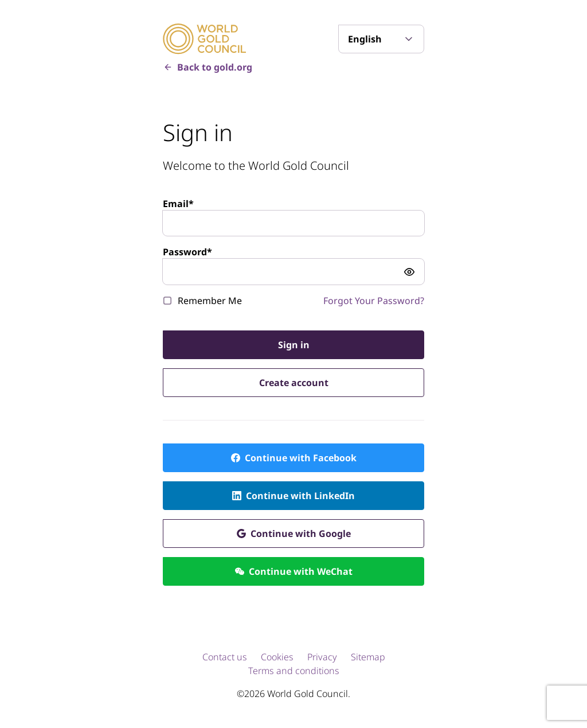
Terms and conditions (294, 671)
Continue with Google (301, 534)
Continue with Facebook (301, 458)
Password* (187, 252)
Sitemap (368, 657)
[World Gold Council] (205, 39)
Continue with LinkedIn (300, 496)
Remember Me (210, 301)
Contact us (225, 657)
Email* (178, 204)
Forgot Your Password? (374, 301)
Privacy (322, 657)
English (365, 39)
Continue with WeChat (301, 571)
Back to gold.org (215, 67)
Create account (294, 383)
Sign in (294, 345)
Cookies (277, 657)
